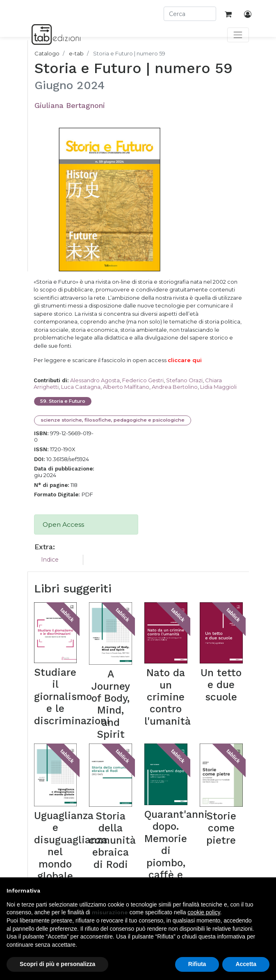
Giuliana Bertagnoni (70, 105)
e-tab (76, 53)
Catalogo (47, 53)
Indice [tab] (50, 560)
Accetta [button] (246, 964)
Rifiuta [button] (197, 964)
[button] (265, 890)
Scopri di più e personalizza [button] (57, 964)
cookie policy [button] (204, 912)
